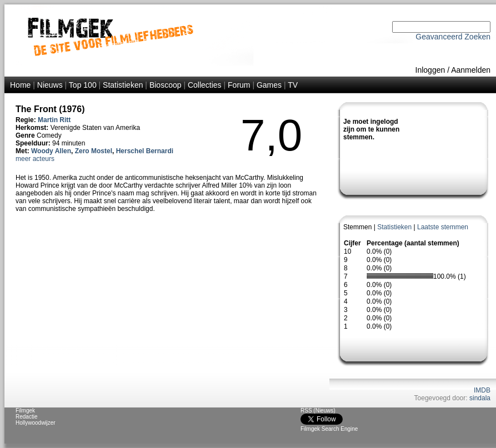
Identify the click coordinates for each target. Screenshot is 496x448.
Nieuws (50, 85)
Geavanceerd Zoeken (453, 37)
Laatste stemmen (443, 227)
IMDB (482, 390)
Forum (239, 85)
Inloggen (430, 70)
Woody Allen (51, 151)
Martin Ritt (54, 120)
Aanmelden (471, 70)
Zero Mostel (94, 151)
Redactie (26, 417)
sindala (480, 398)
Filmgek (25, 411)
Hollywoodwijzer (36, 423)
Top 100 (83, 85)
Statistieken (123, 85)
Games (269, 85)
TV (293, 85)
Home (20, 85)
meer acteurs (35, 159)
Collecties (205, 85)
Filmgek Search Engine (329, 429)
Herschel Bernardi (145, 151)
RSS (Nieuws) (318, 411)
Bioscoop (166, 85)
